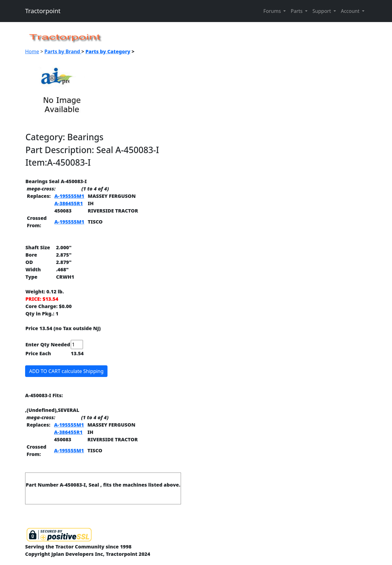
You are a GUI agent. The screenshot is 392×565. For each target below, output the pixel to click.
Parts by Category (108, 51)
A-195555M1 (69, 196)
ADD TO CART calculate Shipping (66, 371)
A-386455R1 (68, 203)
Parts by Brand (63, 51)
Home (32, 51)
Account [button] (351, 11)
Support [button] (322, 11)
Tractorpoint (43, 11)
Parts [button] (297, 11)
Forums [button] (273, 11)
